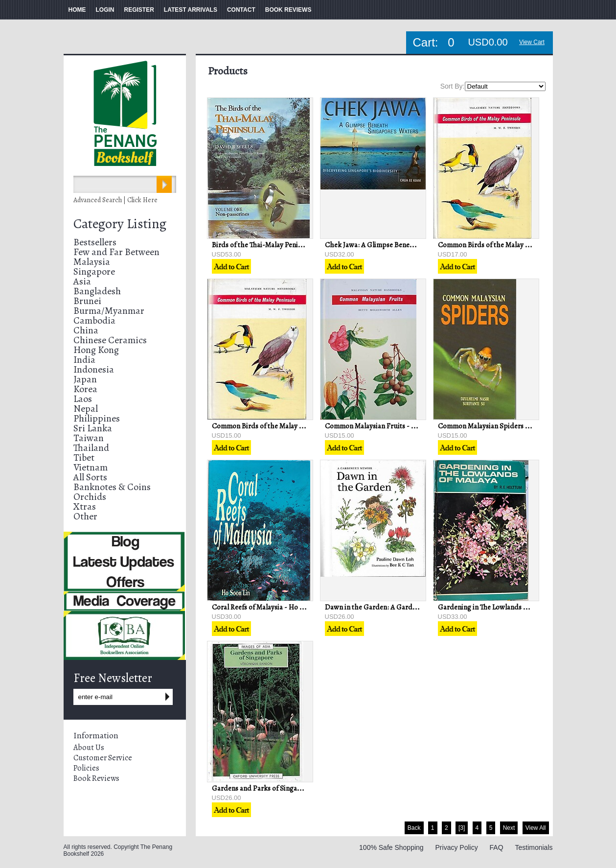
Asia (82, 281)
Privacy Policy (457, 847)
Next (509, 828)
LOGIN (105, 10)
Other (85, 516)
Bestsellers (95, 242)
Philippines (97, 418)
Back (414, 828)
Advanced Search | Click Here (115, 200)
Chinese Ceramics (110, 340)
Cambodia (94, 320)
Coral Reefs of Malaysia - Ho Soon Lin (269, 607)
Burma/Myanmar (109, 311)
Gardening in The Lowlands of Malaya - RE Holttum (516, 607)
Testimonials (534, 847)
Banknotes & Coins (112, 487)
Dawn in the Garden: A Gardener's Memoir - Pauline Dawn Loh (422, 607)
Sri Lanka (93, 428)
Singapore (94, 271)
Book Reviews (96, 778)
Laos (83, 399)
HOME (77, 10)
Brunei (87, 301)
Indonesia (94, 369)
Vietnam (91, 467)
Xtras (85, 506)
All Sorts (90, 477)
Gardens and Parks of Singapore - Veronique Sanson (292, 788)
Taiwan (89, 438)
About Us (89, 748)
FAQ (497, 847)
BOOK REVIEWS (288, 10)
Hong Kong (96, 350)
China (86, 330)
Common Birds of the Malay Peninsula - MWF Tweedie (521, 245)
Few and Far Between (116, 252)
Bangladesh (97, 291)
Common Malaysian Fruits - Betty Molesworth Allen (404, 426)
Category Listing (120, 224)
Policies (86, 768)
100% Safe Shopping (391, 847)
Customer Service (103, 758)
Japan (85, 379)
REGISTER (139, 10)
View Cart (532, 42)
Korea (85, 389)
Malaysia (92, 262)
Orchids (90, 497)
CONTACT (241, 10)
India (84, 360)
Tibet (84, 457)
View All (536, 828)
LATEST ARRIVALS (191, 10)
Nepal (86, 409)
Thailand (91, 448)
